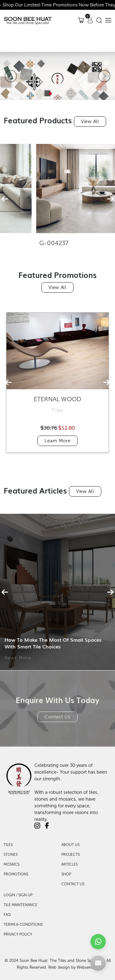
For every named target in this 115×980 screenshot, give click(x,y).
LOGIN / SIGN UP (18, 895)
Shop (66, 874)
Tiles (8, 845)
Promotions (16, 874)
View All (90, 121)
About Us (70, 845)
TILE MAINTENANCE (21, 905)
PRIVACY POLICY (18, 934)
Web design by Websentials (73, 967)
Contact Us (57, 717)
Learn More (57, 441)
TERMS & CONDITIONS (23, 924)
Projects (71, 855)
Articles (69, 864)
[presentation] (5, 199)
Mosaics (11, 864)
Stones (11, 855)
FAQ (7, 915)
